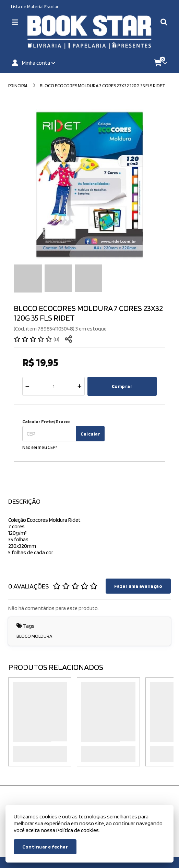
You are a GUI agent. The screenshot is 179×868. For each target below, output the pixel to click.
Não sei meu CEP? (40, 447)
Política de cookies (77, 830)
